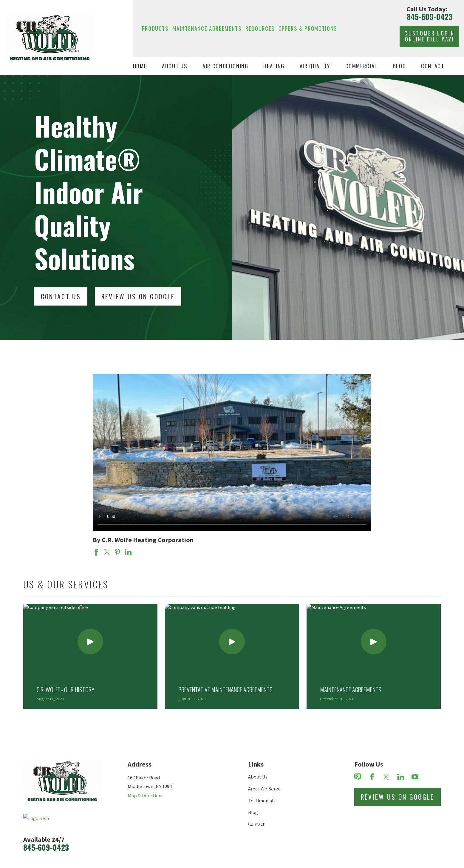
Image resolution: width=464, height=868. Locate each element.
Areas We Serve (264, 789)
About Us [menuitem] (175, 66)
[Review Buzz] (358, 777)
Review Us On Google (138, 296)
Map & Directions (146, 796)
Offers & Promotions (308, 28)
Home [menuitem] (140, 66)
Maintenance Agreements (207, 28)
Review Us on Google (398, 797)
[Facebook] (372, 777)
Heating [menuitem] (274, 66)
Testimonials (262, 801)
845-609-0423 (430, 17)
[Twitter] (386, 777)
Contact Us (61, 296)
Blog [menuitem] (399, 66)
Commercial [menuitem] (362, 66)
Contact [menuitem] (433, 66)
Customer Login (429, 36)
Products (155, 28)
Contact (256, 824)
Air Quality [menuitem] (315, 66)
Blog (253, 812)
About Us (258, 777)
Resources (260, 28)
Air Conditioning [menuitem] (225, 66)
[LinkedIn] (401, 777)
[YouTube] (415, 777)
